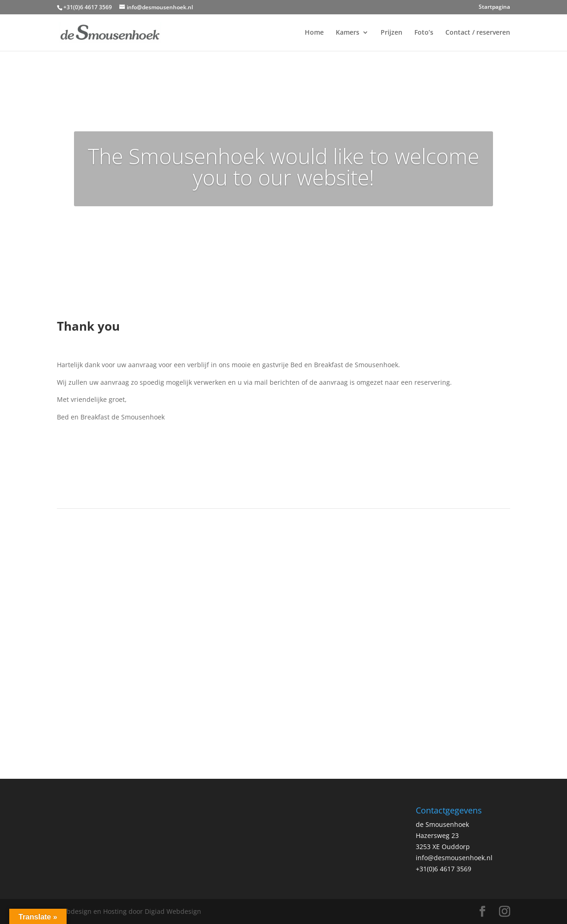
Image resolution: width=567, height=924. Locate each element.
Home (314, 33)
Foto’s (424, 33)
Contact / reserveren (478, 33)
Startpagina (494, 7)
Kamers (348, 33)
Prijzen (391, 33)
